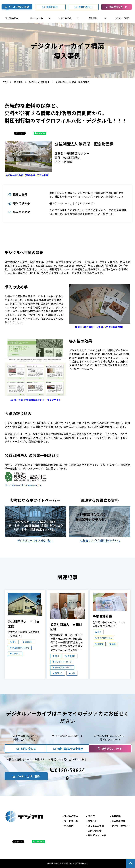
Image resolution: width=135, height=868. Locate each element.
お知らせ (92, 821)
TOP (5, 82)
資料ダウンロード (118, 7)
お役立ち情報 (65, 18)
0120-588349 (70, 774)
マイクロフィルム (105, 638)
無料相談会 (52, 7)
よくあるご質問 (121, 18)
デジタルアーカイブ (63, 662)
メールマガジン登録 (19, 7)
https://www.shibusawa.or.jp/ (23, 485)
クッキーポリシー (121, 826)
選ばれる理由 (12, 18)
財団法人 (16, 653)
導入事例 (93, 18)
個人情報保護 (118, 821)
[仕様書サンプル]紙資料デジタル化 (100, 540)
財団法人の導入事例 (39, 82)
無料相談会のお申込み (70, 748)
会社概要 (116, 816)
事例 (14, 642)
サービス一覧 (36, 18)
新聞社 (100, 644)
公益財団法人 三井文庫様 (24, 624)
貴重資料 (29, 642)
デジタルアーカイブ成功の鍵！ (35, 540)
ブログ (91, 816)
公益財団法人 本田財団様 (66, 627)
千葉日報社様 (102, 616)
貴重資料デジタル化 (21, 648)
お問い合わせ (85, 7)
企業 (73, 673)
